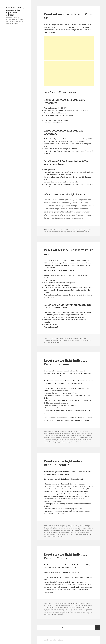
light (45, 232)
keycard (74, 527)
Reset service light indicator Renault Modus (65, 556)
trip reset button (86, 340)
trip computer (87, 613)
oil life (49, 232)
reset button (62, 435)
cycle (45, 527)
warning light (53, 443)
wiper (45, 536)
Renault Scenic (57, 529)
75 (75, 627)
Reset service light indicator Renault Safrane (65, 362)
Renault (75, 432)
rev (74, 437)
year (49, 536)
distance (46, 340)
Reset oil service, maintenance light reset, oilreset (15, 11)
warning (81, 534)
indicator (62, 340)
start (62, 232)
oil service (83, 434)
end (53, 527)
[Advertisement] (69, 48)
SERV (77, 437)
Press (53, 232)
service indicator (84, 437)
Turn (74, 232)
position (70, 340)
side (78, 441)
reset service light (80, 435)
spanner (59, 534)
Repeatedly (67, 607)
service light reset (85, 439)
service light (60, 439)
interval (57, 434)
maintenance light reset (71, 434)
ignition (90, 230)
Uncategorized (70, 339)
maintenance (60, 605)
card (88, 525)
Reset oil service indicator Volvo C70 (68, 252)
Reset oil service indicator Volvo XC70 (68, 16)
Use (90, 441)
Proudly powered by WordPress (53, 640)
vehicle (46, 443)
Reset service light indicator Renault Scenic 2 (65, 463)
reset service (70, 435)
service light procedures (72, 439)
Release (58, 232)
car (82, 339)
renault (51, 607)
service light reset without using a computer (57, 441)
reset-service (59, 230)
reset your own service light (64, 437)
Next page (97, 627)
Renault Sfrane (53, 435)
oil (79, 434)
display (86, 339)
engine (85, 230)
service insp (81, 531)
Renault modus (59, 607)
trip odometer (68, 232)
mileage (46, 607)
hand (89, 432)
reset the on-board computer (52, 609)
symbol (86, 441)
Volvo (67, 230)
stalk (63, 534)
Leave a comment (84, 232)
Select (80, 609)
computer (83, 603)
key (66, 340)
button (74, 230)
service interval (51, 439)
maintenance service (85, 605)
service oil (73, 441)
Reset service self (65, 432)
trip (82, 613)
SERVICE (85, 609)
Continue (79, 230)
